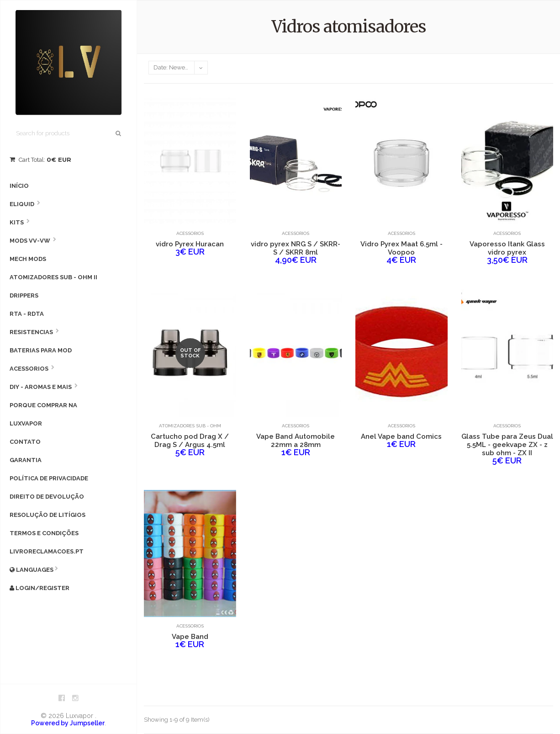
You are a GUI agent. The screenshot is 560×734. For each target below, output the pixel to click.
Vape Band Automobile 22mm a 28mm (296, 441)
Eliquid (22, 204)
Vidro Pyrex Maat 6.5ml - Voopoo (402, 248)
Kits (17, 222)
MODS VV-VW (30, 241)
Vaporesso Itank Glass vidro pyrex (507, 248)
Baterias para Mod (41, 350)
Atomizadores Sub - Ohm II (53, 277)
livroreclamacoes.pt (47, 551)
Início (19, 186)
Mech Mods (28, 259)
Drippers (24, 295)
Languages (32, 570)
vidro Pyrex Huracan (190, 244)
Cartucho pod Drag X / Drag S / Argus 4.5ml (190, 441)
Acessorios (29, 369)
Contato (25, 442)
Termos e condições (44, 533)
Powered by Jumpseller (68, 723)
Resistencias (31, 332)
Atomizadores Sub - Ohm (190, 426)
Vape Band (190, 637)
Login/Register (40, 588)
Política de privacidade (49, 478)
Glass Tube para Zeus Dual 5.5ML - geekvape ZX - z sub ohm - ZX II (507, 445)
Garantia (26, 460)
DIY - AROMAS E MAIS (41, 387)
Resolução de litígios (48, 515)
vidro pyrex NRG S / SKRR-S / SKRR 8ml (296, 248)
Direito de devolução (47, 497)
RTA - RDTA (27, 314)
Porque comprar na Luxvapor (43, 414)
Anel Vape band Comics (401, 436)
